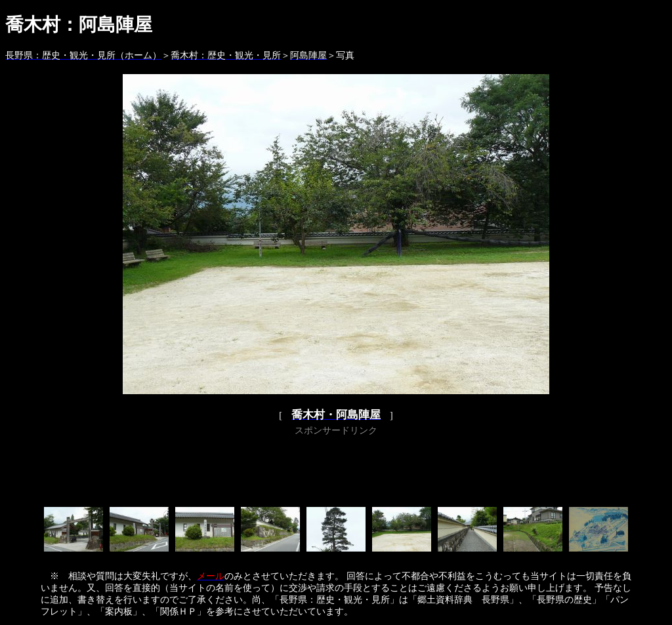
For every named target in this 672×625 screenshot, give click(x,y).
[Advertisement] (336, 469)
